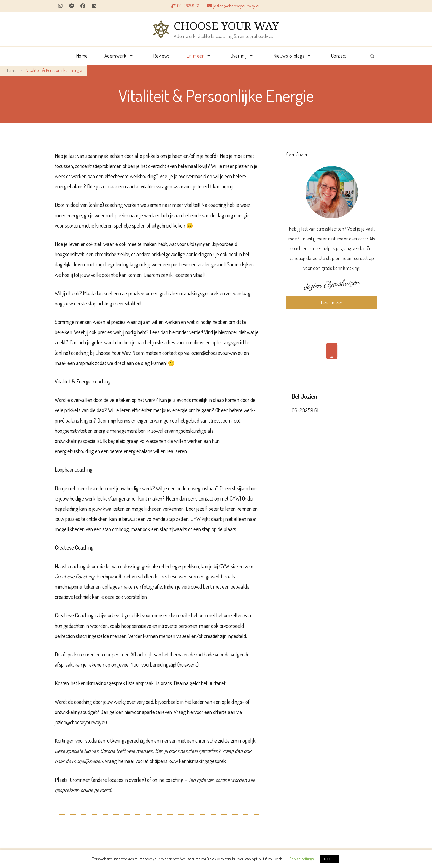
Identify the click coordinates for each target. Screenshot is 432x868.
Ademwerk (115, 56)
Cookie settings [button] (301, 859)
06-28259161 (188, 6)
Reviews (162, 56)
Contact (339, 56)
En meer (195, 56)
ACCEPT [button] (330, 859)
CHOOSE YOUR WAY (226, 26)
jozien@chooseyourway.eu (237, 6)
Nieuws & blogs (289, 56)
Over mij (239, 56)
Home (82, 56)
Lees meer (332, 302)
